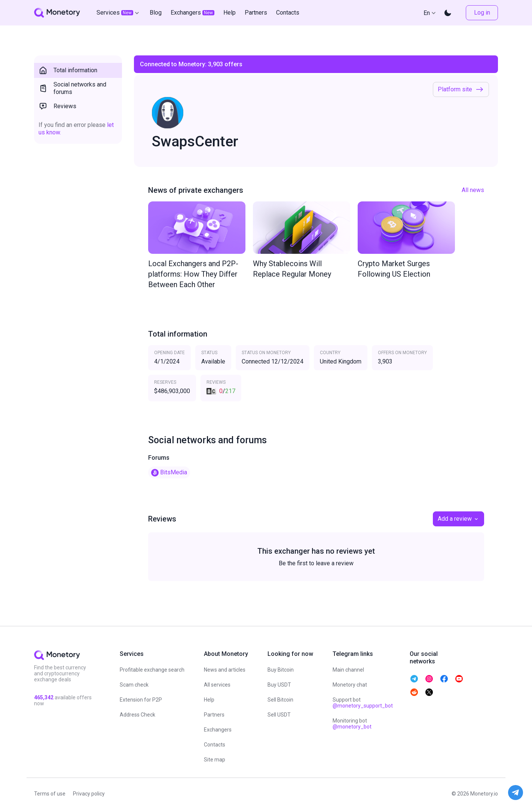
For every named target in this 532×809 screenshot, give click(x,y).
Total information (68, 70)
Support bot (363, 703)
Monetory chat (350, 685)
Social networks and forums (72, 88)
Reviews (57, 106)
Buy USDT (279, 685)
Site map (215, 760)
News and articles (225, 670)
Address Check (137, 715)
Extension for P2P (141, 700)
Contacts (215, 745)
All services (217, 685)
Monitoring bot (352, 724)
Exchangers (218, 730)
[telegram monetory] (414, 679)
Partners (214, 715)
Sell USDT (279, 715)
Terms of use (50, 794)
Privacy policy (89, 794)
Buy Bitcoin (281, 670)
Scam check (134, 685)
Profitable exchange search (152, 670)
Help (209, 700)
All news (473, 190)
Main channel (348, 670)
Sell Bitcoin (280, 700)
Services (119, 13)
